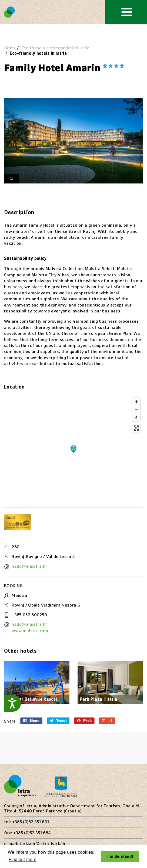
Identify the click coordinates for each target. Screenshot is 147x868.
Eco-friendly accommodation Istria (55, 48)
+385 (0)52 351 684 (32, 833)
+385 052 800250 (29, 615)
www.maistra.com (30, 631)
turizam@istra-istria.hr (43, 844)
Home (10, 48)
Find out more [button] (23, 860)
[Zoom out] (136, 410)
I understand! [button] (120, 856)
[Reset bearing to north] (136, 418)
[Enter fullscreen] (136, 428)
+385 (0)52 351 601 (31, 822)
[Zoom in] (136, 402)
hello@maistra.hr (29, 566)
